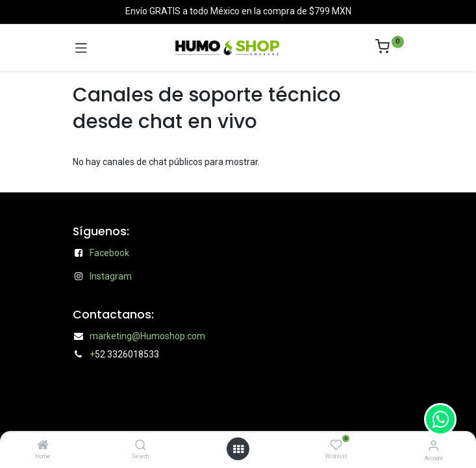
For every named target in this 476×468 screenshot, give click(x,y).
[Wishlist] (336, 445)
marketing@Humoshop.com (147, 336)
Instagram (111, 276)
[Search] (141, 446)
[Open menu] (238, 449)
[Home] (43, 446)
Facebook (109, 253)
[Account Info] (433, 446)
